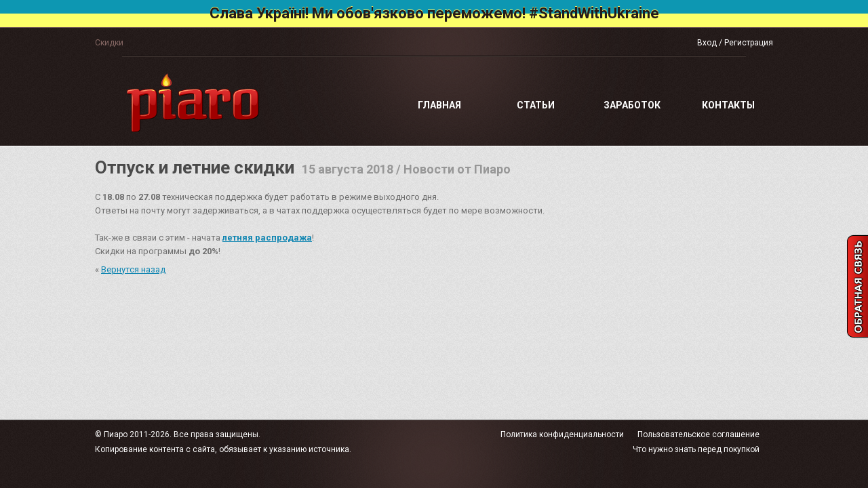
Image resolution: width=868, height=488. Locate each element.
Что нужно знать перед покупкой (696, 449)
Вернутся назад (133, 269)
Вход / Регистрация (735, 43)
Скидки (109, 43)
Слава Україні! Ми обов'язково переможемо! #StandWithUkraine (434, 13)
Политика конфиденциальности (562, 434)
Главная (439, 105)
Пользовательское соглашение (698, 434)
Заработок (632, 105)
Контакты (728, 105)
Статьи (536, 105)
